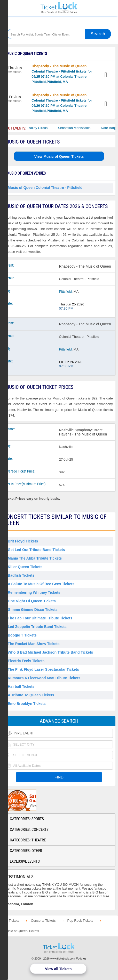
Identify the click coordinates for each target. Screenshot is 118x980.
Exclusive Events (25, 861)
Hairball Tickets (21, 686)
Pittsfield (65, 292)
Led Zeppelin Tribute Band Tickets (37, 627)
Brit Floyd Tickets (23, 541)
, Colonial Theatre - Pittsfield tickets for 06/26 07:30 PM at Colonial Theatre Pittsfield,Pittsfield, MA (62, 103)
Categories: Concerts (29, 829)
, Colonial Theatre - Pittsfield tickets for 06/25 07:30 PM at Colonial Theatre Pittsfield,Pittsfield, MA (62, 74)
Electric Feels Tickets (26, 661)
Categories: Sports (27, 819)
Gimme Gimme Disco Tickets (33, 610)
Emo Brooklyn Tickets (27, 704)
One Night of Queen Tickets (32, 601)
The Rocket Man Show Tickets (34, 644)
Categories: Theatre (28, 840)
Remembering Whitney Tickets (34, 592)
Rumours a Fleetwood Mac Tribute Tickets (44, 678)
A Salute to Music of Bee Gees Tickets (41, 584)
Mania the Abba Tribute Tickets (35, 558)
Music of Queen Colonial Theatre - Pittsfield (45, 188)
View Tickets (106, 76)
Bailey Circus (41, 128)
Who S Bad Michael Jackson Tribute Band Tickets (50, 652)
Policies (81, 958)
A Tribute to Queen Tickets (31, 695)
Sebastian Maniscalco (77, 128)
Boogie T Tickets (22, 635)
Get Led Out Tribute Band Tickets (36, 550)
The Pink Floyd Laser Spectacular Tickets (43, 669)
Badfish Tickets (21, 575)
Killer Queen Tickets (25, 567)
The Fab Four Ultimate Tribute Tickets (40, 618)
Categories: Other (26, 851)
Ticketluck (59, 8)
